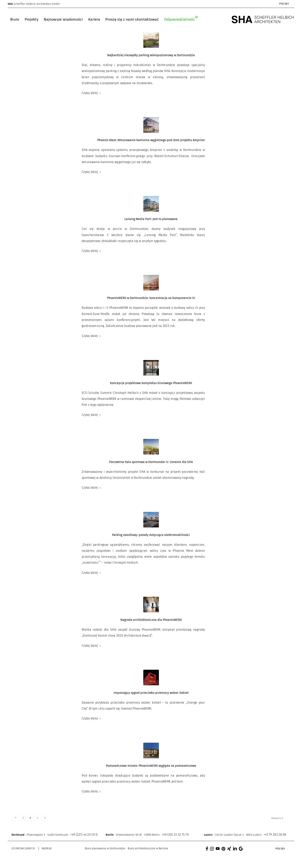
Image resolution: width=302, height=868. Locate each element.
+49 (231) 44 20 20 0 (84, 835)
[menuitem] (15, 19)
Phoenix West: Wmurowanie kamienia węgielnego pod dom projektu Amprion (151, 140)
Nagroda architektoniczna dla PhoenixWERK (151, 620)
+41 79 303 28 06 (275, 835)
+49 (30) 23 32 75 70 (175, 835)
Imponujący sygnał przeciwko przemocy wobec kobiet (151, 693)
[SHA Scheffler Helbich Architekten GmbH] (263, 19)
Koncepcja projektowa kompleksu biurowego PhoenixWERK (151, 383)
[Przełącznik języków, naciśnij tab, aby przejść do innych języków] (284, 4)
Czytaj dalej (91, 93)
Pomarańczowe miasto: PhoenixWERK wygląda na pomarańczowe (151, 766)
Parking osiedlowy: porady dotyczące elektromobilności (151, 535)
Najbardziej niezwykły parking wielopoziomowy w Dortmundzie (151, 55)
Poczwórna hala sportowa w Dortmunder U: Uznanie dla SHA (151, 462)
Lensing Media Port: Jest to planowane (151, 219)
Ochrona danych (23, 848)
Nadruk (47, 848)
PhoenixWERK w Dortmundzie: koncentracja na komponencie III (151, 298)
